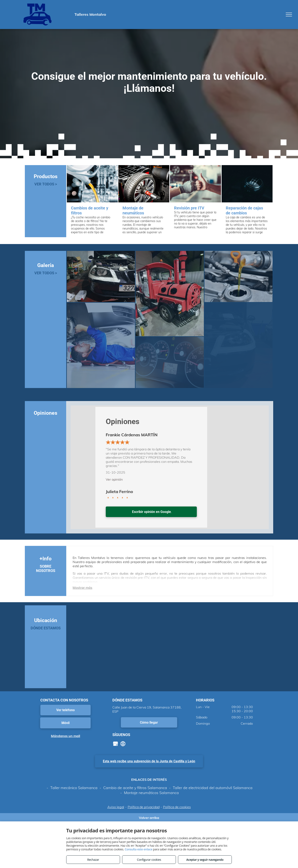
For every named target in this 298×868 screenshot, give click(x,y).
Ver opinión (114, 479)
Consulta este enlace (139, 849)
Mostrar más (82, 588)
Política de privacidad (144, 807)
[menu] (289, 15)
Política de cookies (177, 807)
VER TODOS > (46, 184)
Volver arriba (149, 818)
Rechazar (93, 860)
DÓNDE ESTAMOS (46, 628)
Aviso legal (116, 807)
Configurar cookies (149, 860)
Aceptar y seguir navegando (205, 860)
